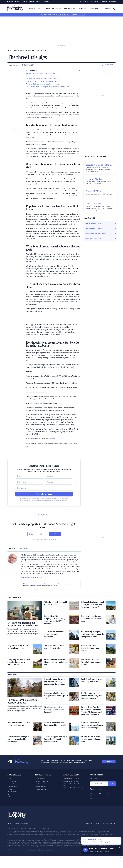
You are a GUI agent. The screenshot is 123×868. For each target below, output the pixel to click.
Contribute (112, 2)
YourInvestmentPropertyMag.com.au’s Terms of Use (56, 499)
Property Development (42, 789)
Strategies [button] (70, 9)
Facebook (24, 2)
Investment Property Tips (43, 781)
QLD (92, 798)
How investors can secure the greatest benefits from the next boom (48, 87)
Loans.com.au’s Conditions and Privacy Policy (57, 500)
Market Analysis (12, 787)
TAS (108, 796)
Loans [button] (82, 9)
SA (99, 796)
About (9, 823)
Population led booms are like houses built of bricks (42, 79)
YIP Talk (10, 794)
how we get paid (12, 836)
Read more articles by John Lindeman (33, 577)
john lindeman (30, 51)
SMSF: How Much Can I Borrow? (73, 788)
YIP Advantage (84, 2)
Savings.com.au (32, 850)
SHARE (108, 65)
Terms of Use (46, 828)
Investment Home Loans (66, 15)
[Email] (44, 488)
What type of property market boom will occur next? (43, 81)
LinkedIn (39, 2)
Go (112, 784)
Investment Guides (41, 784)
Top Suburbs (94, 779)
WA (100, 793)
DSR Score (11, 797)
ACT (108, 793)
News (9, 779)
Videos (107, 9)
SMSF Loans (81, 15)
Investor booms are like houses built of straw (40, 73)
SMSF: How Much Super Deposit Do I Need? (74, 785)
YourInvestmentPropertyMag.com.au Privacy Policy (32, 500)
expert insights (18, 51)
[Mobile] (29, 482)
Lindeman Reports (36, 403)
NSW (92, 793)
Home (9, 51)
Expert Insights (24, 548)
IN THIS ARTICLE (31, 71)
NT (99, 798)
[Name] (29, 476)
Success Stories (12, 784)
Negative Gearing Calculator (71, 781)
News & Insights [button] (53, 9)
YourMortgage (49, 850)
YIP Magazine (95, 2)
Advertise (104, 2)
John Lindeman (14, 65)
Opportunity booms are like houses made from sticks (43, 76)
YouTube (113, 823)
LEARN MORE (109, 762)
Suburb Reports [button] (35, 9)
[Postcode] (59, 482)
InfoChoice (41, 850)
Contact (16, 823)
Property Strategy (41, 787)
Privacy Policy (36, 828)
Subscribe (55, 534)
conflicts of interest (104, 835)
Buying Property (40, 779)
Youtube (46, 2)
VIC (91, 796)
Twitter (32, 2)
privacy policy (53, 539)
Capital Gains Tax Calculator (71, 779)
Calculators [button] (95, 9)
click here (53, 439)
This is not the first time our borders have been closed (43, 84)
